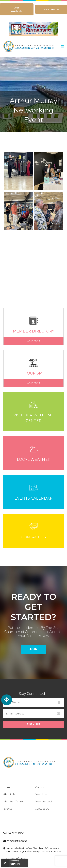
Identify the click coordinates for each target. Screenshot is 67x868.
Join (33, 649)
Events (8, 809)
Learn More (33, 341)
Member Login (44, 801)
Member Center (13, 801)
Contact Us (42, 809)
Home (7, 787)
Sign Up (34, 724)
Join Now (41, 794)
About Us (9, 794)
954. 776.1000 (15, 833)
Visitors (39, 787)
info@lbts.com (16, 841)
